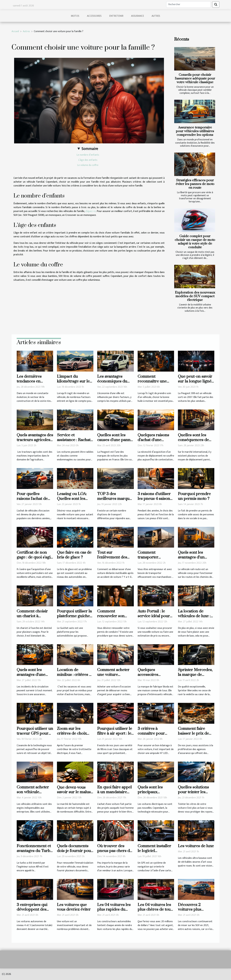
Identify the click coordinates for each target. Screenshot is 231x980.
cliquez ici (91, 211)
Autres (156, 16)
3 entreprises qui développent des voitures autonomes (34, 910)
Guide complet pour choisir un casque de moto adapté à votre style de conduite (195, 242)
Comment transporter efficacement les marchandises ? (152, 560)
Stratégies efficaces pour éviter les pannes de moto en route (195, 184)
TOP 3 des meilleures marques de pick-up (115, 499)
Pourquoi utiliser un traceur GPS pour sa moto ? (35, 733)
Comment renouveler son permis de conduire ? (115, 618)
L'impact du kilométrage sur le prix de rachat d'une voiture (75, 384)
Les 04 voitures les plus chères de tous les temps (155, 910)
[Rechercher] (188, 4)
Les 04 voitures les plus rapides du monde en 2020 (114, 910)
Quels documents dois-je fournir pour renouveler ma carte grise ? (75, 853)
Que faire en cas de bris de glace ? (74, 555)
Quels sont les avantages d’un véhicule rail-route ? (196, 557)
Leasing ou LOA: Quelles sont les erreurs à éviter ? (72, 499)
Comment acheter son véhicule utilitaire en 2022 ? (34, 792)
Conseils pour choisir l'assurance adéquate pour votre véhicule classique (195, 79)
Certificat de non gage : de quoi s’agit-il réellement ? (35, 557)
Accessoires (94, 16)
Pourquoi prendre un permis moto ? (194, 496)
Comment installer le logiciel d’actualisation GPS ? (155, 853)
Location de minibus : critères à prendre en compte (74, 675)
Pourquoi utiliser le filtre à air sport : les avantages (115, 733)
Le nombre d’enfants (88, 155)
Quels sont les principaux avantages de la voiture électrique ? (155, 794)
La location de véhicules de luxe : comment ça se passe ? (194, 618)
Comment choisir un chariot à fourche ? (32, 616)
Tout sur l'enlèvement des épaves (112, 557)
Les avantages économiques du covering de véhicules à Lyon (112, 384)
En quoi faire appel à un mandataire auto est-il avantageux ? (114, 794)
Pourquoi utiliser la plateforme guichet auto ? (74, 616)
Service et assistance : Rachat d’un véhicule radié (74, 440)
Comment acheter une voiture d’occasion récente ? (115, 675)
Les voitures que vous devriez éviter (74, 907)
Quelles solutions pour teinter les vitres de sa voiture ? (195, 794)
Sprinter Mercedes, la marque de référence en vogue (195, 675)
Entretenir (116, 16)
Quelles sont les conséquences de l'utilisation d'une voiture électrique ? (195, 442)
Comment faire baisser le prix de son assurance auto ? (195, 736)
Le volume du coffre (88, 165)
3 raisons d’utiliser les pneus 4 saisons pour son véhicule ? (155, 499)
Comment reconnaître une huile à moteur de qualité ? (154, 384)
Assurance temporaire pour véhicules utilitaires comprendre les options (195, 131)
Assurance (137, 16)
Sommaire (90, 149)
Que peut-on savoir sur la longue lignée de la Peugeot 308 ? (196, 381)
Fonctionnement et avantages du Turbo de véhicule (35, 851)
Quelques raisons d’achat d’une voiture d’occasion (154, 440)
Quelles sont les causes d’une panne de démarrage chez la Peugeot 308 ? (115, 442)
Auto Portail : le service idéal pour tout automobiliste (154, 616)
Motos (75, 16)
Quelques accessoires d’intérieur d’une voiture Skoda (153, 677)
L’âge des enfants (88, 160)
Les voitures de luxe (196, 846)
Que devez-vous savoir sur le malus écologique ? (74, 792)
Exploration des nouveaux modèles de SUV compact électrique (195, 296)
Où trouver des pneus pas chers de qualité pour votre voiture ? (115, 853)
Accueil (15, 31)
